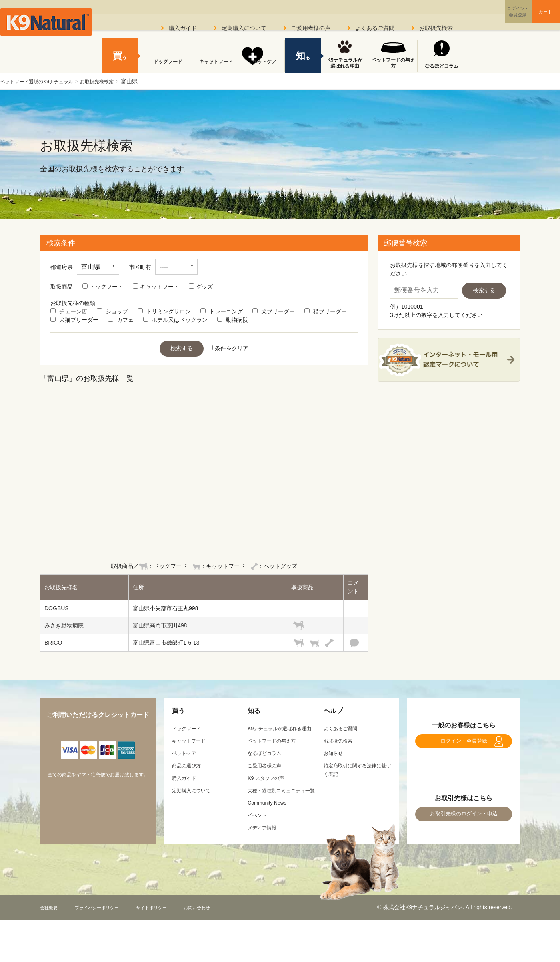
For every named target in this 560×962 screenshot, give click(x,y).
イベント (259, 832)
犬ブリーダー (274, 311)
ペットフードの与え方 (393, 63)
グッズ (201, 287)
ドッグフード (103, 287)
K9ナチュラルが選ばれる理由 (345, 63)
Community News (270, 819)
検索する (182, 348)
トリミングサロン (164, 311)
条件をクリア (228, 348)
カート (531, 17)
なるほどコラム (442, 66)
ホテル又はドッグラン (176, 320)
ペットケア (260, 66)
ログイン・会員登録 (464, 745)
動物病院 (233, 320)
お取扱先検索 (436, 28)
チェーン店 (69, 311)
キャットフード (156, 287)
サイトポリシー (172, 924)
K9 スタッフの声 (269, 786)
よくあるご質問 (375, 28)
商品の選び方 (189, 765)
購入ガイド (183, 28)
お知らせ (335, 753)
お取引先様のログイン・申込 (464, 826)
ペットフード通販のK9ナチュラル (43, 81)
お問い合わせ (226, 924)
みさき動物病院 (64, 625)
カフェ (121, 320)
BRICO (53, 643)
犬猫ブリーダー (74, 320)
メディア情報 (264, 844)
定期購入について (244, 28)
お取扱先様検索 (112, 81)
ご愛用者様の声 (311, 28)
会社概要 (51, 924)
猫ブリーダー (326, 311)
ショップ (112, 311)
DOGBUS (57, 608)
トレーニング (222, 311)
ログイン (486, 17)
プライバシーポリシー (108, 924)
